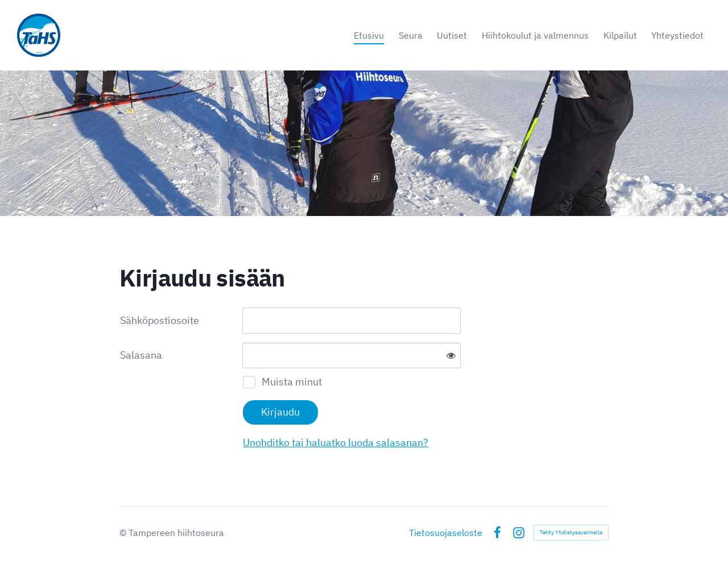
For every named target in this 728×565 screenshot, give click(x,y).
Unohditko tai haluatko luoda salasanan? (336, 443)
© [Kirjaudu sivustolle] (124, 533)
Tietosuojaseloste (446, 533)
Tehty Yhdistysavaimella (571, 532)
